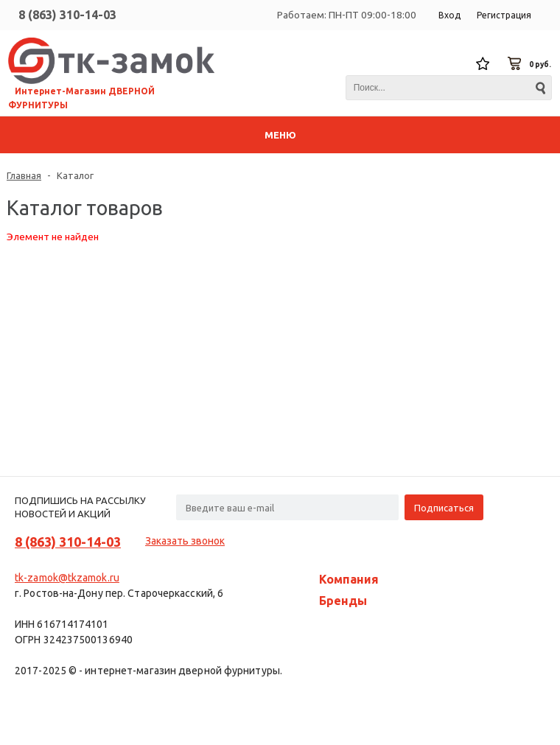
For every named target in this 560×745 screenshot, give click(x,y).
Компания (349, 579)
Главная (24, 175)
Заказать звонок (185, 541)
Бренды (343, 601)
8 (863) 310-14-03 (67, 15)
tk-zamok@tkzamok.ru (67, 578)
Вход (449, 15)
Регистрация (504, 15)
